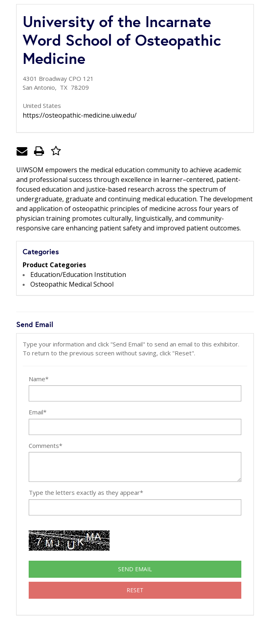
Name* (39, 379)
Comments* (45, 446)
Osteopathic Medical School (72, 284)
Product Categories (54, 265)
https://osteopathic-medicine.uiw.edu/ (80, 115)
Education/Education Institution (78, 274)
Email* (38, 412)
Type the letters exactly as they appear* (86, 492)
